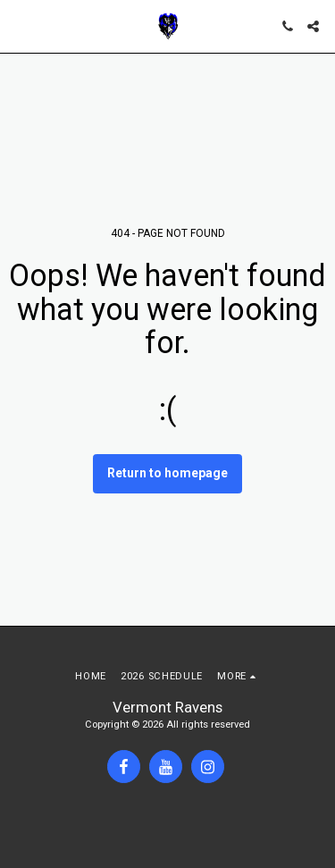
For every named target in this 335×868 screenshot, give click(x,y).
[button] (20, 26)
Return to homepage (167, 473)
